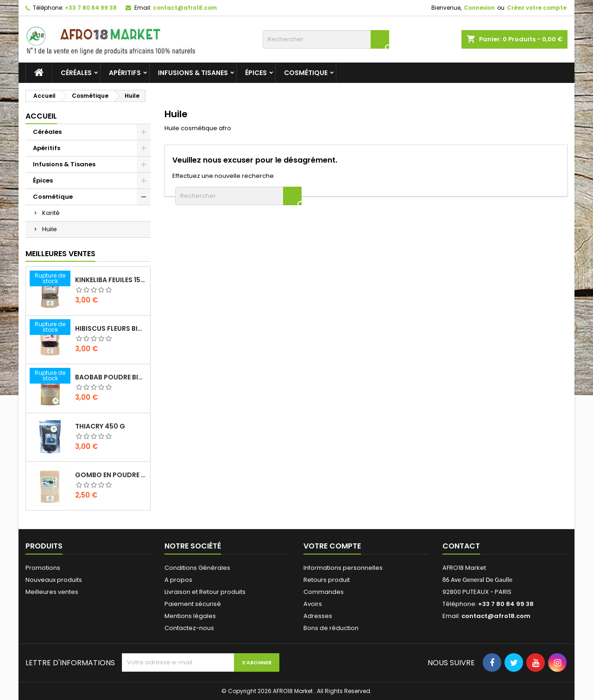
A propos (178, 580)
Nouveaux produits (54, 580)
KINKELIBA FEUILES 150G (111, 280)
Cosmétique (306, 73)
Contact (461, 546)
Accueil (41, 116)
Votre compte (332, 546)
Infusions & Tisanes (193, 73)
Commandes (324, 592)
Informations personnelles (343, 568)
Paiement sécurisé (193, 604)
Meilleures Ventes (60, 254)
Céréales (76, 73)
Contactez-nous (189, 628)
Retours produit (327, 580)
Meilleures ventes (52, 592)
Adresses (318, 616)
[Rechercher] (326, 39)
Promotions (43, 568)
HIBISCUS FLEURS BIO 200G (111, 328)
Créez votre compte (537, 8)
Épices (256, 73)
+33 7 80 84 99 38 (91, 8)
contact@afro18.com (185, 8)
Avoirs (313, 604)
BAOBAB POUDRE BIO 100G (111, 377)
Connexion (479, 8)
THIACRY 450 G (100, 426)
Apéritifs (125, 73)
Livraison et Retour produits (205, 592)
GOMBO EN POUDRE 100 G (111, 475)
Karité (51, 213)
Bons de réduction (331, 628)
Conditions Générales (197, 568)
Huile (50, 229)
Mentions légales (190, 616)
